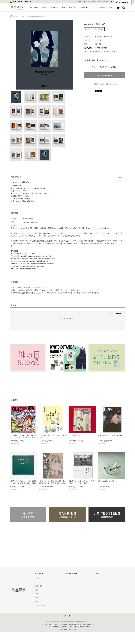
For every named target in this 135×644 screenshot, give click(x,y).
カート (118, 9)
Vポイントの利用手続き (92, 51)
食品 (37, 602)
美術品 (37, 578)
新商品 (45, 8)
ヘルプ (67, 582)
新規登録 (102, 8)
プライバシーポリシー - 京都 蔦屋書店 (77, 614)
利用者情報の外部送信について (75, 617)
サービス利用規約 (71, 590)
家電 (37, 598)
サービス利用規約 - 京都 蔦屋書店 (76, 594)
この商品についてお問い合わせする (104, 84)
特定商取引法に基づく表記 (74, 602)
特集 (64, 8)
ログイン (111, 8)
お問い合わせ (70, 586)
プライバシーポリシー (72, 610)
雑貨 (37, 594)
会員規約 (68, 598)
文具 (37, 590)
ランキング (55, 8)
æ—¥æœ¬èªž (123, 2)
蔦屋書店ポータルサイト (103, 578)
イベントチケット (41, 606)
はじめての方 (70, 578)
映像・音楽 (39, 586)
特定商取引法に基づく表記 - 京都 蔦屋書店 (79, 606)
